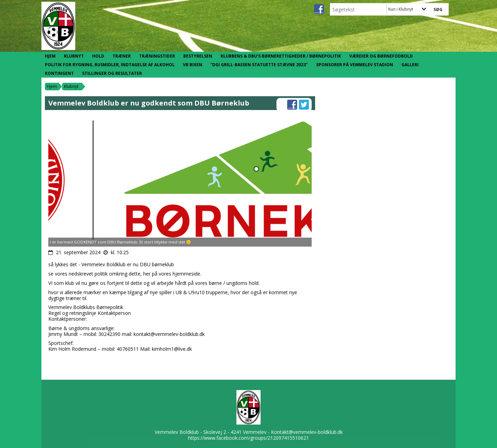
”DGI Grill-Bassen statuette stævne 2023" (259, 65)
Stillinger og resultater (112, 73)
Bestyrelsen (198, 56)
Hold (98, 56)
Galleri (410, 65)
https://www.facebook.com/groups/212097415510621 (248, 438)
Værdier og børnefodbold (381, 56)
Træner (122, 56)
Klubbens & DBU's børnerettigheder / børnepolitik (281, 56)
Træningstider (157, 56)
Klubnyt (74, 56)
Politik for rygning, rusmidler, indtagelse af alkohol (110, 65)
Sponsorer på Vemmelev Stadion (355, 65)
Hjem (50, 56)
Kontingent (59, 73)
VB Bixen (193, 65)
